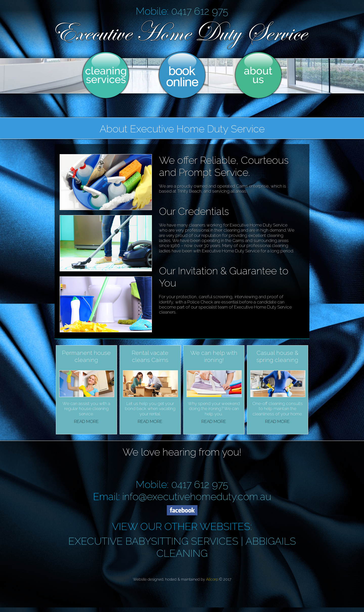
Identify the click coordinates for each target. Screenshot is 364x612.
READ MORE (86, 421)
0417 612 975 (200, 11)
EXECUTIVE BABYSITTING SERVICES (153, 541)
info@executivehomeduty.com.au (197, 496)
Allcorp (212, 579)
